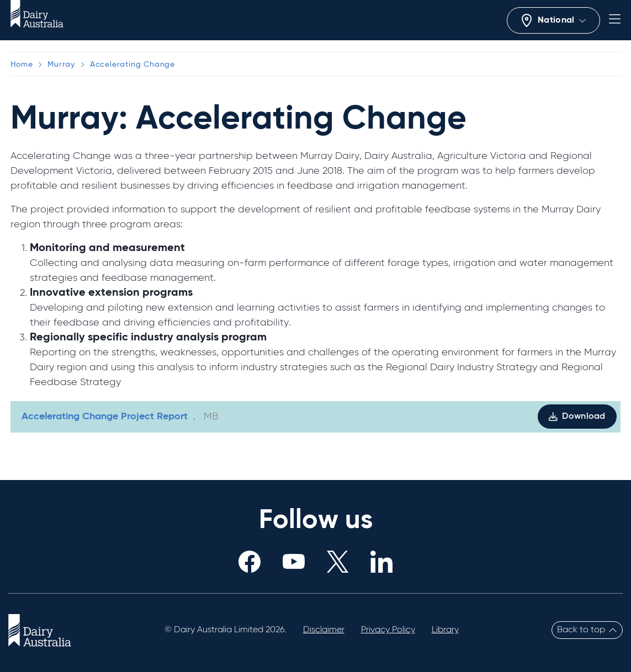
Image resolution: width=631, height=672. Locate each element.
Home (22, 65)
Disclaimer (324, 630)
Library (445, 630)
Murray (61, 65)
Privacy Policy (388, 630)
